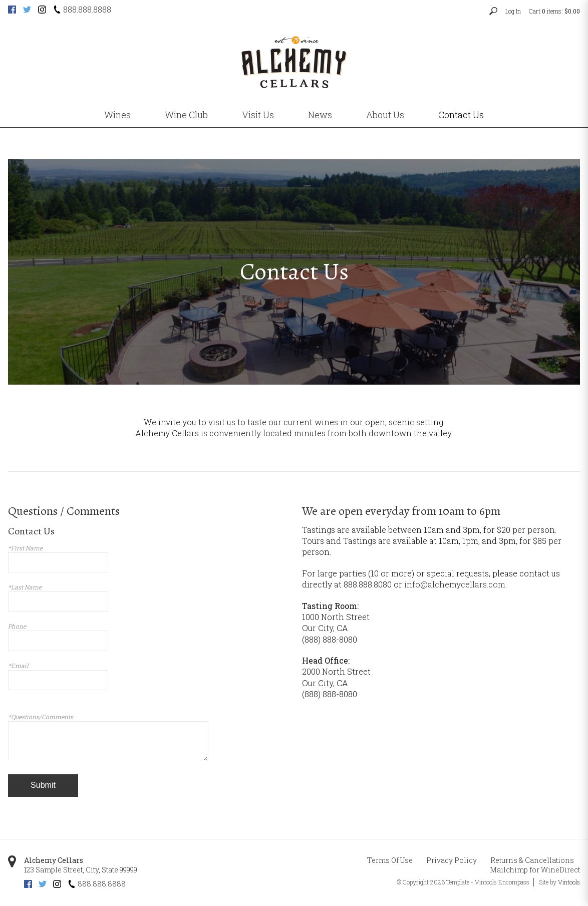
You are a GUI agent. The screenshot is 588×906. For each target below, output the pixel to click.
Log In (513, 11)
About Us (385, 115)
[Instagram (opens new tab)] (42, 11)
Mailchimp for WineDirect (535, 870)
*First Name (25, 548)
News (320, 115)
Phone (17, 626)
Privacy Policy (452, 860)
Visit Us (258, 115)
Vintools (569, 882)
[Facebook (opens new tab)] (12, 11)
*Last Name (25, 587)
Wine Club (186, 115)
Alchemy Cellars (54, 860)
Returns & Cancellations (532, 860)
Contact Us (461, 115)
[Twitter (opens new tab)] (27, 11)
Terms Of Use (390, 860)
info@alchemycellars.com (455, 584)
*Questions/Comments (41, 717)
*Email (18, 666)
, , (81, 870)
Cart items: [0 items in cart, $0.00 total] (554, 11)
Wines (117, 115)
